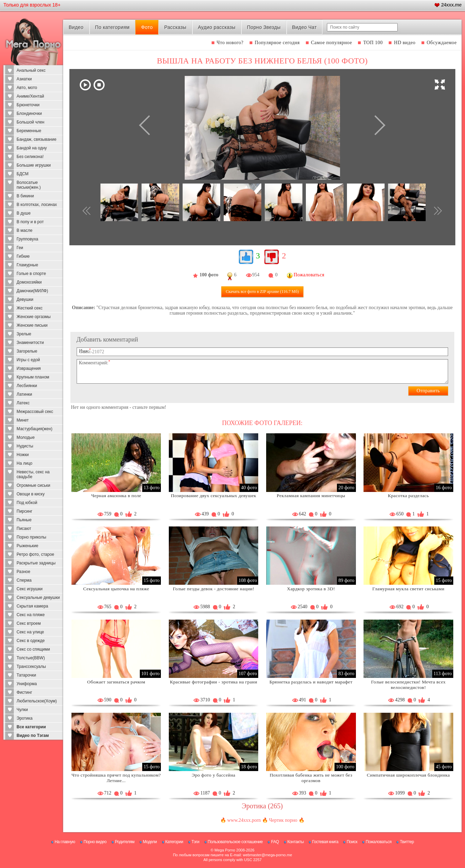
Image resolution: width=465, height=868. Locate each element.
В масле (25, 230)
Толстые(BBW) (31, 658)
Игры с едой (28, 360)
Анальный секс (31, 70)
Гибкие (23, 256)
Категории (174, 842)
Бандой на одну (32, 148)
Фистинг (24, 692)
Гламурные (27, 265)
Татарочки (26, 675)
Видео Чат (304, 27)
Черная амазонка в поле (116, 496)
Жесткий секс (30, 308)
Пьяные (24, 520)
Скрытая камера (32, 606)
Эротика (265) (262, 806)
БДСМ (23, 174)
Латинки (24, 394)
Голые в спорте (31, 274)
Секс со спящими (33, 649)
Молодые (26, 437)
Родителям (125, 842)
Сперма (24, 580)
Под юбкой (27, 503)
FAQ (275, 842)
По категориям (112, 27)
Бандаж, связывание (36, 139)
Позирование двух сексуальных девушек (214, 496)
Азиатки (24, 79)
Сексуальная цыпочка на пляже (116, 589)
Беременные (29, 131)
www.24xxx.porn (244, 820)
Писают (24, 529)
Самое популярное (332, 43)
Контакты (296, 842)
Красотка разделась (409, 496)
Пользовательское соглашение (235, 842)
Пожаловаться (379, 842)
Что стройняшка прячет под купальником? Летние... (116, 778)
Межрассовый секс (35, 412)
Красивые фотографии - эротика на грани (214, 682)
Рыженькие (27, 546)
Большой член (30, 122)
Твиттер (407, 842)
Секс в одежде (31, 641)
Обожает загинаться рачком (116, 682)
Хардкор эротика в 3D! (311, 589)
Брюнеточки (28, 105)
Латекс (23, 403)
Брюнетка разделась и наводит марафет (311, 682)
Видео (76, 27)
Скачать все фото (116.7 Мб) (262, 292)
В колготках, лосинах (37, 205)
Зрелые (24, 334)
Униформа (27, 684)
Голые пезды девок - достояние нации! (214, 589)
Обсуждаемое (442, 43)
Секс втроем (29, 623)
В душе (24, 213)
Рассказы (175, 27)
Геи (20, 248)
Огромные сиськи (33, 485)
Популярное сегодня (277, 43)
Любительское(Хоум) (37, 701)
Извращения (29, 368)
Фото (147, 27)
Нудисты (25, 446)
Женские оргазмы (34, 317)
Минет (23, 420)
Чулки (22, 710)
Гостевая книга (325, 842)
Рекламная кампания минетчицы (311, 496)
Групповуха (27, 239)
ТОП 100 (373, 43)
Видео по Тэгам (33, 736)
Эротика (25, 718)
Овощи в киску (31, 494)
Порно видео (95, 842)
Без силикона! (30, 157)
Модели (150, 842)
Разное (23, 572)
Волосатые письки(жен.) (29, 185)
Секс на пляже (31, 615)
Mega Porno (225, 850)
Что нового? (230, 43)
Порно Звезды (264, 27)
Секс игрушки (30, 589)
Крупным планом (33, 377)
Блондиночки (29, 114)
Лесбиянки (27, 386)
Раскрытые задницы (36, 563)
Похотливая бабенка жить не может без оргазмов (311, 778)
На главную (65, 842)
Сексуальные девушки (38, 598)
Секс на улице (30, 632)
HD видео (405, 43)
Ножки (23, 455)
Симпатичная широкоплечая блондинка (409, 775)
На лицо (25, 463)
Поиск (352, 842)
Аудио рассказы (217, 27)
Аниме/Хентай (30, 96)
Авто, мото (27, 88)
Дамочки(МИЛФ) (32, 291)
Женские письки (32, 325)
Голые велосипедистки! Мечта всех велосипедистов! (408, 685)
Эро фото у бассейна (214, 775)
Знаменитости (30, 343)
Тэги (196, 842)
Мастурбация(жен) (35, 429)
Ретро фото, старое (35, 554)
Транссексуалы (31, 667)
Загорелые (27, 351)
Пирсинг (25, 511)
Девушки (25, 299)
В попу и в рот (30, 222)
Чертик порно (283, 820)
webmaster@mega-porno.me (267, 855)
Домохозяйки (29, 282)
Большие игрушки (34, 165)
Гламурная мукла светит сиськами (408, 589)
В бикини (25, 196)
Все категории (31, 727)
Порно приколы (31, 537)
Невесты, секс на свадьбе (33, 474)
